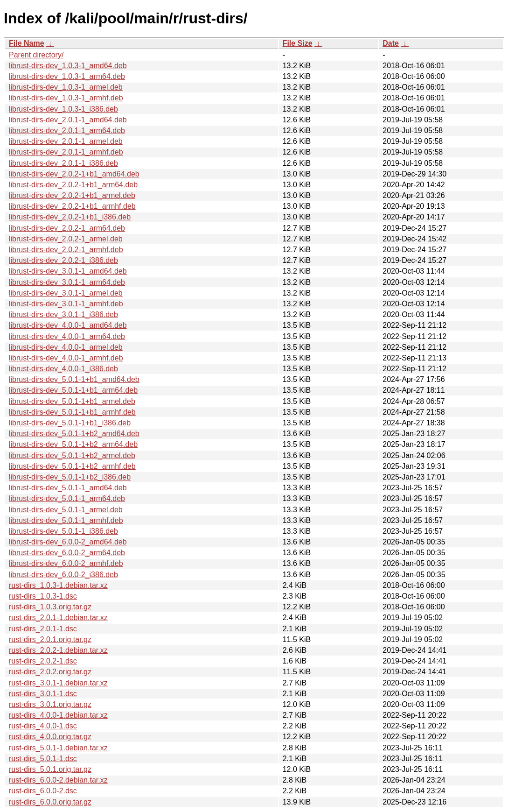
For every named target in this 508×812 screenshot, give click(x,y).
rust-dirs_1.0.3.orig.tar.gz (50, 607)
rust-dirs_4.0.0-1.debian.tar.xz (58, 715)
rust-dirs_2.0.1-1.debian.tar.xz (58, 618)
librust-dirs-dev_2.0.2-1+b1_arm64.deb (73, 185)
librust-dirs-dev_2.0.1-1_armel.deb (66, 141)
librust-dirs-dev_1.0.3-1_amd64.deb (68, 66)
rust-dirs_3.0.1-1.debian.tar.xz (58, 683)
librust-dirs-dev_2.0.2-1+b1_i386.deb (70, 217)
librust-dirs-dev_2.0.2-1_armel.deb (66, 239)
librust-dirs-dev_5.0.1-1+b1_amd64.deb (74, 379)
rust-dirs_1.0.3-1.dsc (43, 596)
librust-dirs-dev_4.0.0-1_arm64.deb (67, 336)
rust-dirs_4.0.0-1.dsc (43, 726)
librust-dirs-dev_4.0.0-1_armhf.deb (66, 358)
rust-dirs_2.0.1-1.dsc (43, 629)
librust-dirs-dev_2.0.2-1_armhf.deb (66, 250)
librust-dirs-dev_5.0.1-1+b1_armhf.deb (72, 412)
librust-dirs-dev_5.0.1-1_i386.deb (63, 531)
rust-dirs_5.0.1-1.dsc (43, 759)
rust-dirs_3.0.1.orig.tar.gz (50, 704)
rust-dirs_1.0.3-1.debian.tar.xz (58, 585)
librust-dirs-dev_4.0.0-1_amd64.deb (68, 325)
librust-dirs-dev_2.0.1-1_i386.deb (63, 163)
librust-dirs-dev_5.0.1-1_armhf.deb (66, 520)
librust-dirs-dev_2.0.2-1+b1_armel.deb (72, 195)
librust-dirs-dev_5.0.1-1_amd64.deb (68, 488)
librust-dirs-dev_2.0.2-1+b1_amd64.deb (74, 174)
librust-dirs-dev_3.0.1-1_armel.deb (66, 293)
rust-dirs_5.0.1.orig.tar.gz (50, 769)
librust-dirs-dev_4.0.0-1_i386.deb (63, 369)
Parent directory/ (36, 55)
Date (391, 43)
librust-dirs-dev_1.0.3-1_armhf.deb (66, 98)
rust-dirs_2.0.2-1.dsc (43, 661)
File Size (298, 43)
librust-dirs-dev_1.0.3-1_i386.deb (63, 109)
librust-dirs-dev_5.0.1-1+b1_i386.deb (70, 423)
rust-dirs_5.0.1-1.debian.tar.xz (58, 748)
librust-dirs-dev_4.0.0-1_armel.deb (66, 347)
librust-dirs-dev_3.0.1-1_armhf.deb (66, 304)
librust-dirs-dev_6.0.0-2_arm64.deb (67, 553)
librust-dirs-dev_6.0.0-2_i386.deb (63, 575)
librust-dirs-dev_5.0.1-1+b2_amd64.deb (74, 434)
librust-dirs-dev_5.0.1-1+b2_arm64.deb (73, 444)
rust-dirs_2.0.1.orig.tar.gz (50, 639)
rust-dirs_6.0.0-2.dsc (43, 791)
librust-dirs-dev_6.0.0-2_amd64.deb (68, 542)
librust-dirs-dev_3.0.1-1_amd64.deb (68, 271)
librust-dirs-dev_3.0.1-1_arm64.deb (67, 282)
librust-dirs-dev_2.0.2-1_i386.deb (63, 260)
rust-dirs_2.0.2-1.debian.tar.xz (58, 650)
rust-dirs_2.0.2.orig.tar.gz (50, 672)
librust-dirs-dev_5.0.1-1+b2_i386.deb (70, 477)
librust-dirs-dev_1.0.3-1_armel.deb (66, 87)
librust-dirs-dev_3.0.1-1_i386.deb (63, 314)
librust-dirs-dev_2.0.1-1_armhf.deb (66, 152)
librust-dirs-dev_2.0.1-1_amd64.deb (68, 120)
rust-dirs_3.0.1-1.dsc (43, 694)
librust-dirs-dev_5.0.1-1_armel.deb (66, 510)
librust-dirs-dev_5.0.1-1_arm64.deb (67, 498)
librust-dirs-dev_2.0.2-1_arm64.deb (67, 228)
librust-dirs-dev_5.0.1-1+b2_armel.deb (72, 455)
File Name (27, 43)
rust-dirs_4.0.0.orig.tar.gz (50, 737)
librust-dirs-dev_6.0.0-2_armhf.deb (66, 563)
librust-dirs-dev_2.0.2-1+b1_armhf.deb (72, 206)
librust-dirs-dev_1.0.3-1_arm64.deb (67, 76)
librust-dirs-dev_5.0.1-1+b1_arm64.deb (73, 390)
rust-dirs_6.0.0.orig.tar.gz (50, 802)
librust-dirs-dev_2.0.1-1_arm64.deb (67, 131)
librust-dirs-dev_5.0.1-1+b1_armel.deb (72, 401)
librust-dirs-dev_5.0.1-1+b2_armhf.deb (72, 466)
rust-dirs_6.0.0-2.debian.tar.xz (58, 780)
